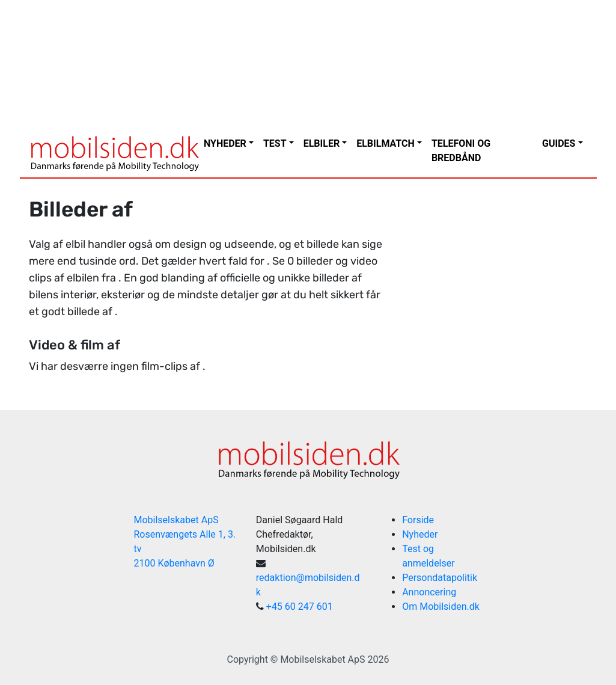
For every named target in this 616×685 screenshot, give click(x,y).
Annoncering (429, 592)
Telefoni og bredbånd (461, 151)
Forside (418, 520)
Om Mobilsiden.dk (441, 607)
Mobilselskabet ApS (322, 659)
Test (275, 143)
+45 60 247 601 (300, 607)
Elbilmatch (386, 143)
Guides (559, 143)
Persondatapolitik (440, 578)
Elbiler (322, 143)
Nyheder (225, 143)
